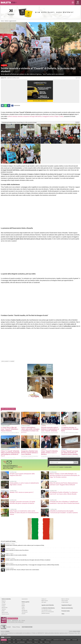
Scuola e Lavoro (5, 614)
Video (63, 614)
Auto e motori (65, 601)
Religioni (4, 601)
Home (2, 21)
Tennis (23, 609)
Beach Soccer (45, 601)
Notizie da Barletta (6, 599)
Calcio (23, 604)
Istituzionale (5, 607)
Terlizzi (36, 642)
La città (3, 603)
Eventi (3, 611)
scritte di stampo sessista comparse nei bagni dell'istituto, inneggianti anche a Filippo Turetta (35, 116)
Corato (43, 640)
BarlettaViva (10, 3)
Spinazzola (29, 642)
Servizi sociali (5, 612)
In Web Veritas (65, 602)
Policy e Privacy (16, 627)
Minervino (68, 640)
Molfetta (4, 642)
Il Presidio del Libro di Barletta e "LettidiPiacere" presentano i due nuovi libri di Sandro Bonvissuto (65, 502)
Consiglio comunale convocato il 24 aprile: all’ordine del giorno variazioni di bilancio (22, 502)
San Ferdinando (21, 642)
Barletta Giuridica (46, 613)
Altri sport (44, 602)
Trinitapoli (47, 642)
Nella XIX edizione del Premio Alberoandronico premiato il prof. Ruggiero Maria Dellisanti (64, 484)
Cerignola (36, 640)
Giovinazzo (49, 640)
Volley (23, 607)
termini (61, 467)
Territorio (4, 609)
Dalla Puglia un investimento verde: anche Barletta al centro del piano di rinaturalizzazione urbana (24, 513)
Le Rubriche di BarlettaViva (48, 608)
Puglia (10, 642)
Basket (23, 606)
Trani (41, 642)
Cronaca (4, 604)
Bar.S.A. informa (65, 599)
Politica (3, 606)
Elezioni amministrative (67, 608)
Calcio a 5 (44, 599)
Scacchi (23, 614)
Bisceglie (19, 640)
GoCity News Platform (27, 627)
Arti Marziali (24, 610)
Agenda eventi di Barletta (48, 605)
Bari (14, 640)
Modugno (75, 640)
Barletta (4, 640)
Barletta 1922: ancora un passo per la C (22, 492)
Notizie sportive (25, 602)
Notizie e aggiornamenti (10, 21)
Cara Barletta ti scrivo (47, 610)
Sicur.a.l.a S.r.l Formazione (48, 612)
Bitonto (25, 640)
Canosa (30, 640)
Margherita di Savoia (59, 640)
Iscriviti (76, 462)
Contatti (9, 627)
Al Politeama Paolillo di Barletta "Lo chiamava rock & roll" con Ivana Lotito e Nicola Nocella (64, 493)
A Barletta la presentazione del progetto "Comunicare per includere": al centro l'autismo (64, 512)
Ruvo (14, 642)
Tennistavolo (25, 612)
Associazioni (25, 599)
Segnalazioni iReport (67, 605)
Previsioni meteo (66, 611)
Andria (9, 640)
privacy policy (68, 467)
